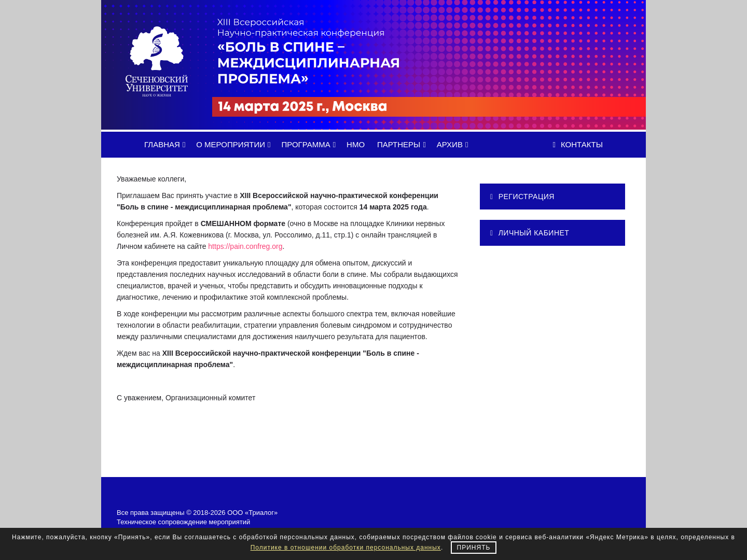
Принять (474, 548)
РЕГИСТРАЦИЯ (522, 197)
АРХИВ (454, 144)
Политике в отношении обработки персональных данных (346, 548)
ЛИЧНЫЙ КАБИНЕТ (530, 233)
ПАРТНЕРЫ (403, 144)
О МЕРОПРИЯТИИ (235, 144)
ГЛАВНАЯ (167, 144)
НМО (356, 144)
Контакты (578, 144)
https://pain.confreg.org (245, 246)
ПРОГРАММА (310, 144)
